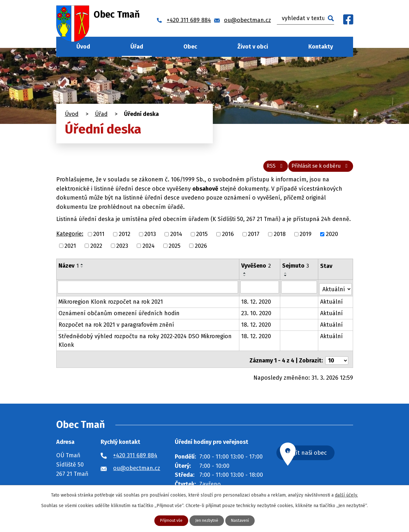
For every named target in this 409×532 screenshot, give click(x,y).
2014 (176, 238)
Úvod (83, 47)
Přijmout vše (168, 520)
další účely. (346, 494)
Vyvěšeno (256, 270)
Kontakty (321, 47)
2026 (201, 249)
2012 (125, 238)
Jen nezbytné (207, 520)
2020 (332, 238)
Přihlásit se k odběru (317, 169)
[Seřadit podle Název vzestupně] (82, 268)
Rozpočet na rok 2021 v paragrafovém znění (116, 326)
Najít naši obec (322, 453)
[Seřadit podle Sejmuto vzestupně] (286, 277)
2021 (70, 249)
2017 (254, 238)
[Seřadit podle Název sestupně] (82, 271)
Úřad (137, 47)
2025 (175, 249)
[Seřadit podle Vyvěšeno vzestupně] (245, 277)
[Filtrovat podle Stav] (336, 290)
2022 (96, 249)
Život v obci (253, 47)
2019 (306, 238)
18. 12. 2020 (256, 303)
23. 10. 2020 (257, 315)
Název (69, 270)
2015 (202, 238)
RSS (264, 169)
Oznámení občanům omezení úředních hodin (119, 315)
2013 (150, 238)
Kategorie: (70, 238)
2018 (280, 238)
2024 (149, 249)
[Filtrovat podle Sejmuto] (299, 291)
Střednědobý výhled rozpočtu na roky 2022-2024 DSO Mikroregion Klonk (145, 342)
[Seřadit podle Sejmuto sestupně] (286, 279)
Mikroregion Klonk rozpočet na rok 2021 (111, 303)
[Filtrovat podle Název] (148, 291)
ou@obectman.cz (137, 467)
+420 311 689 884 (135, 454)
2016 (228, 238)
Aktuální (332, 303)
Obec (190, 47)
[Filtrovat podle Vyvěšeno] (260, 291)
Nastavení (243, 520)
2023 (122, 249)
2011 (99, 238)
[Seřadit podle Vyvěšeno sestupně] (245, 279)
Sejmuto (296, 270)
